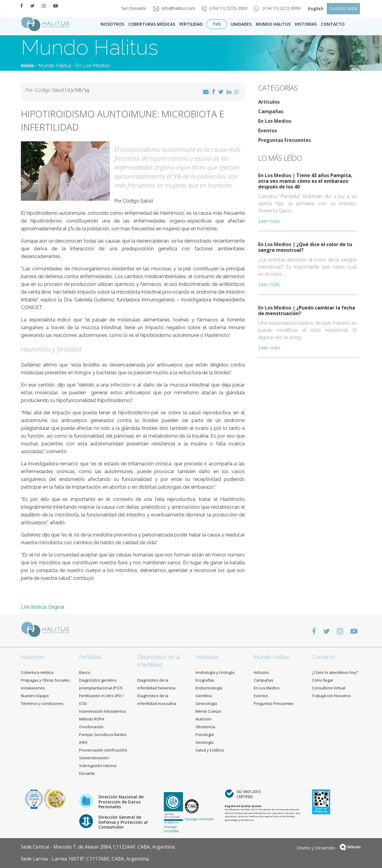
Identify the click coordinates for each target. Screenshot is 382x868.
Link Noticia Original (43, 607)
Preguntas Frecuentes (285, 140)
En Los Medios (93, 65)
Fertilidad (191, 24)
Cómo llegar (323, 680)
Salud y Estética (210, 750)
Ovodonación (91, 727)
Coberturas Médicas (152, 24)
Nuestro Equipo (35, 696)
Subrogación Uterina (98, 766)
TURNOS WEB (343, 9)
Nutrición (204, 719)
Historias (306, 24)
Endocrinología (209, 688)
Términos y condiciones (42, 703)
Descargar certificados (171, 829)
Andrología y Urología (215, 672)
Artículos (269, 102)
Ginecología (206, 703)
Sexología (204, 742)
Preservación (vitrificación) (103, 750)
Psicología (205, 734)
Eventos (268, 131)
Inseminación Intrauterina (102, 711)
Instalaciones (33, 688)
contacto (333, 24)
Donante (87, 773)
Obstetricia (205, 727)
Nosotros (112, 24)
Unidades (241, 24)
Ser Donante (132, 8)
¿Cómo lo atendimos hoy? (335, 672)
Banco (85, 672)
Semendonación (94, 758)
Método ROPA (92, 719)
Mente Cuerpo (208, 711)
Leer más (269, 221)
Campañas (271, 111)
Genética (204, 696)
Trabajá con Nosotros (331, 696)
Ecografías (205, 680)
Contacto (323, 657)
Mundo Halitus (273, 24)
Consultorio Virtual (329, 688)
